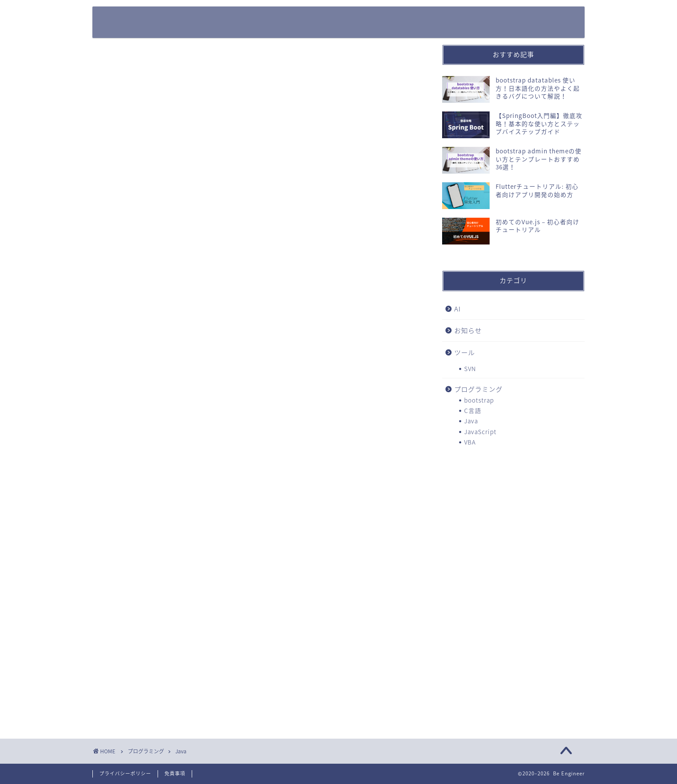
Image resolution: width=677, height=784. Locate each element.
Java (471, 421)
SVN (470, 368)
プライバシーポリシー (125, 774)
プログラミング (478, 389)
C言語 (473, 410)
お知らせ (468, 330)
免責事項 (175, 774)
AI (457, 309)
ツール (465, 352)
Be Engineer (134, 22)
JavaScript (480, 432)
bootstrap (479, 400)
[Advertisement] (513, 523)
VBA (470, 442)
